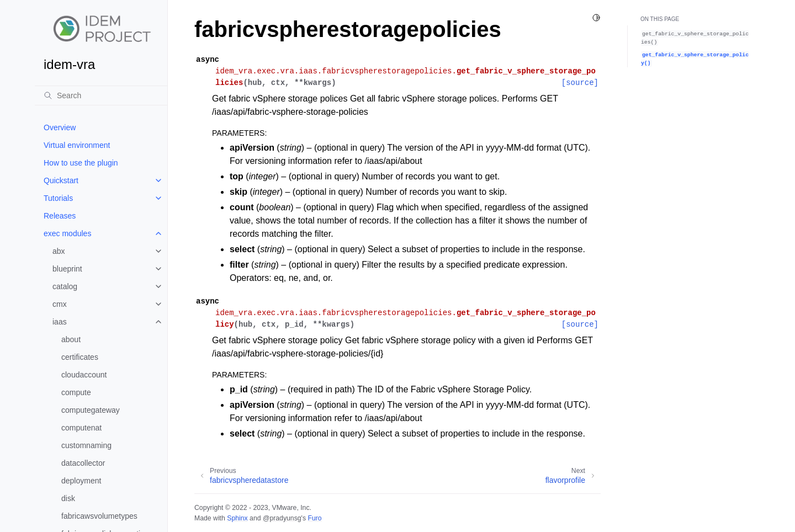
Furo (314, 518)
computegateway (91, 410)
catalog (65, 286)
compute (76, 392)
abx (59, 251)
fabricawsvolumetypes (99, 516)
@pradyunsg (282, 518)
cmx (60, 304)
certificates (80, 357)
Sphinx (237, 518)
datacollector (83, 463)
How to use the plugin (81, 163)
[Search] (101, 95)
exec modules (67, 233)
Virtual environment (77, 145)
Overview (60, 127)
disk (68, 498)
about (71, 339)
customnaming (86, 445)
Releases (60, 216)
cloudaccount (84, 375)
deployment (81, 481)
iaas (60, 322)
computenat (81, 428)
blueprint (67, 269)
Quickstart (61, 180)
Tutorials (58, 198)
